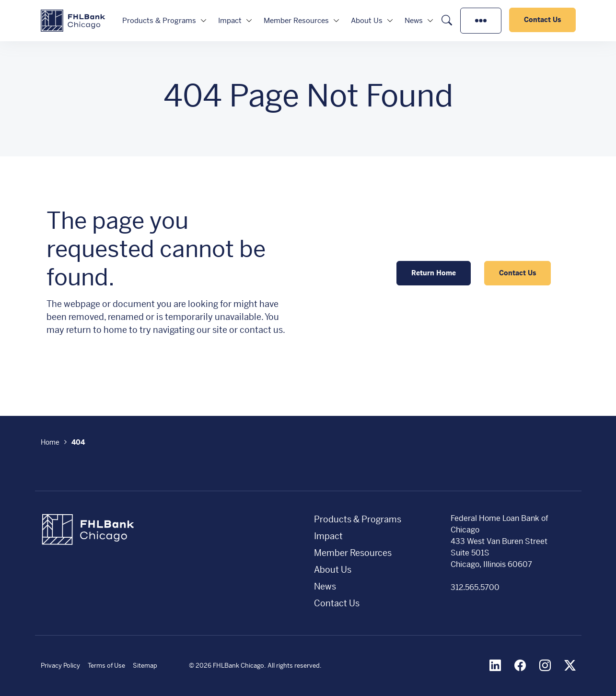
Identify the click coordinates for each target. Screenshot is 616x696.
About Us (367, 20)
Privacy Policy (60, 666)
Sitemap (145, 666)
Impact (230, 20)
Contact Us (542, 20)
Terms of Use (106, 666)
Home (50, 442)
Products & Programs (159, 20)
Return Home (434, 273)
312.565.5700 (475, 587)
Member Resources (296, 20)
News (414, 20)
